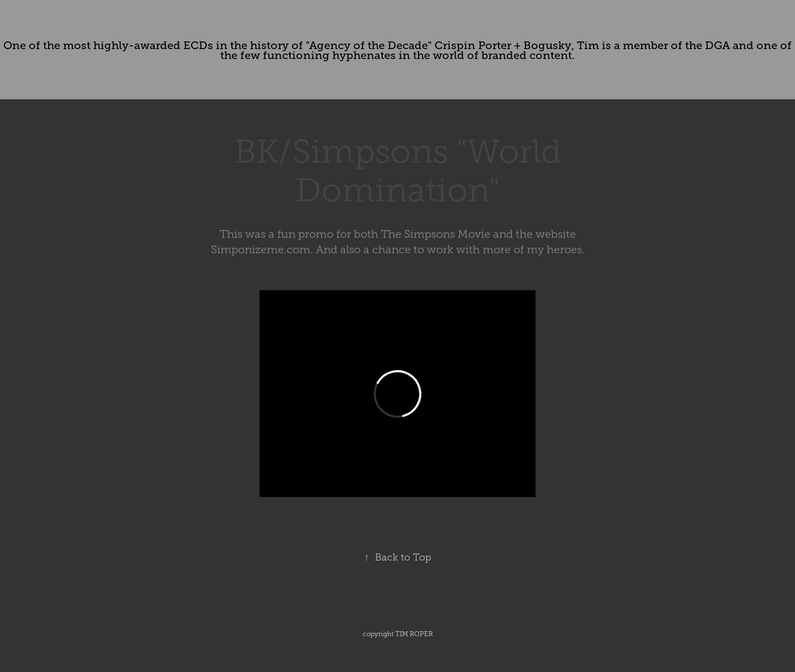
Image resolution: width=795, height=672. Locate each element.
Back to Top (398, 557)
